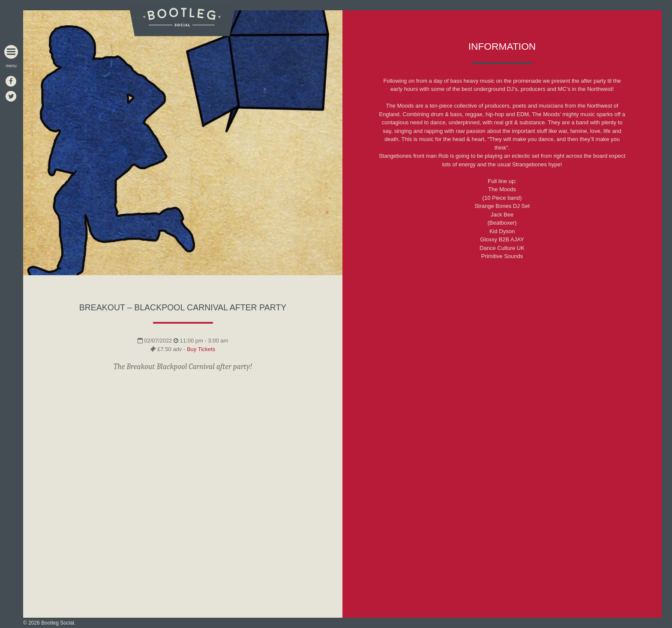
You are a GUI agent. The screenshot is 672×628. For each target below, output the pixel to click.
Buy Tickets (201, 349)
